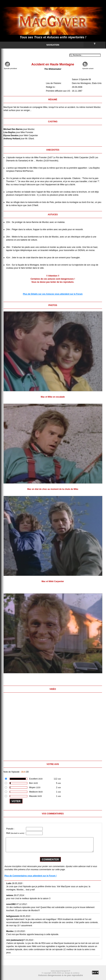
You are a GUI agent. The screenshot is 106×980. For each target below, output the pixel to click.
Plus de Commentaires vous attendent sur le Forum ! (31, 876)
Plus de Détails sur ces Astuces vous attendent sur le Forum (53, 294)
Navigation (76, 44)
